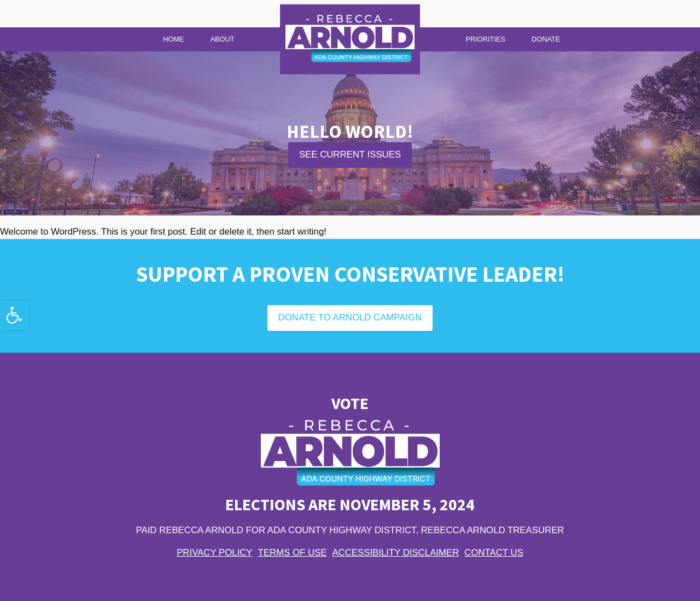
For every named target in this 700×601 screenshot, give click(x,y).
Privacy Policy (214, 553)
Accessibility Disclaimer (395, 553)
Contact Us (494, 553)
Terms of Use (293, 553)
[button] (14, 315)
